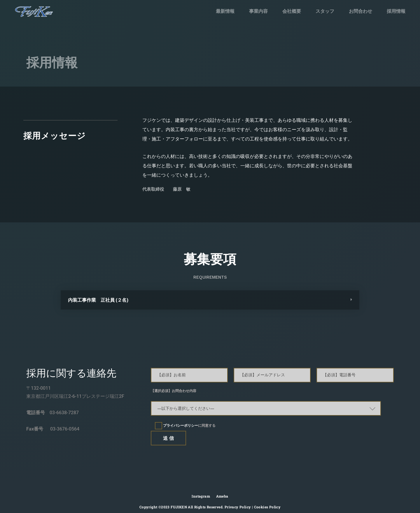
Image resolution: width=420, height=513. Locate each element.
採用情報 (394, 9)
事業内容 (258, 11)
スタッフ (325, 11)
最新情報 (225, 11)
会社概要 (292, 11)
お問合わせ (360, 11)
